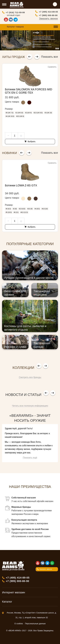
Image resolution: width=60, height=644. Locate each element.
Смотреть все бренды (30, 377)
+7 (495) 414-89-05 (48, 12)
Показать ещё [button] (30, 458)
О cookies (19, 624)
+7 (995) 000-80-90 (48, 15)
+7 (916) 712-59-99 (15, 12)
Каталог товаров (15, 27)
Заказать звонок (49, 19)
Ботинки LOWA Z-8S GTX (21, 185)
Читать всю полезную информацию (30, 406)
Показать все (50, 57)
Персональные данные (35, 624)
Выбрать (31, 141)
